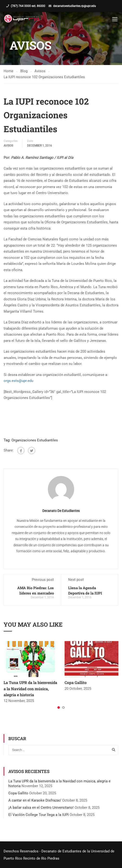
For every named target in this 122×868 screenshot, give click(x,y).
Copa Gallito (76, 682)
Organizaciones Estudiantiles (35, 440)
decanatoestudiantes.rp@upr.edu (75, 6)
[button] (59, 707)
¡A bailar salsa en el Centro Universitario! (41, 808)
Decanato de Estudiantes (61, 511)
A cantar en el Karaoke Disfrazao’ (35, 800)
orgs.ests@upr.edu (18, 381)
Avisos (8, 146)
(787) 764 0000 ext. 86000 (28, 6)
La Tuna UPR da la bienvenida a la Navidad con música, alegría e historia (30, 689)
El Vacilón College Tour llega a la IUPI (39, 815)
